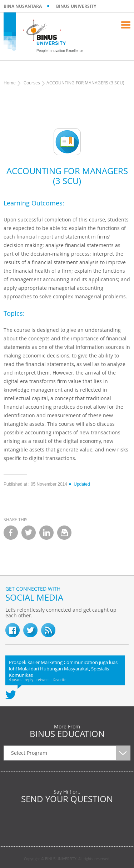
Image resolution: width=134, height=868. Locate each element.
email (64, 533)
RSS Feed (48, 630)
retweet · (45, 680)
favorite (60, 680)
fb (13, 630)
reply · (31, 680)
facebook (11, 533)
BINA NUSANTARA (23, 6)
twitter (29, 533)
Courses (32, 83)
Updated (79, 484)
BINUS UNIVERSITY (76, 6)
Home (10, 83)
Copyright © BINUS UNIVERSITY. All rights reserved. (67, 859)
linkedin (46, 533)
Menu (126, 25)
